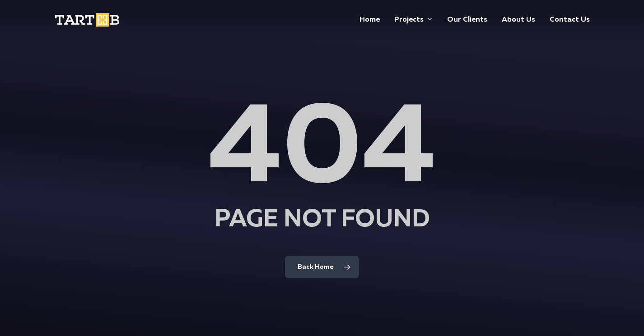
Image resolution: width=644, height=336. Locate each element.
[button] (627, 5)
